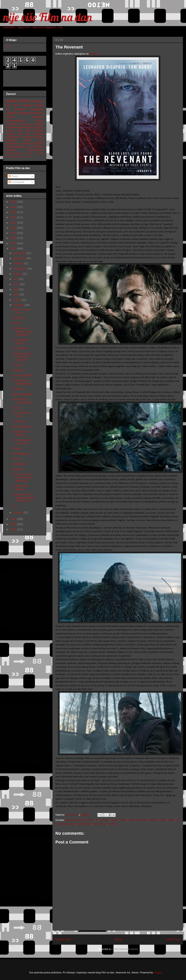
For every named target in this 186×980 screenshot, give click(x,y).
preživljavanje (84, 824)
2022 (14, 217)
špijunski (11, 140)
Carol (16, 459)
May (16, 289)
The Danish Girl (22, 426)
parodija (39, 137)
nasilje (163, 820)
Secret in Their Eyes (21, 311)
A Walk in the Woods (20, 488)
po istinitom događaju (25, 109)
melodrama (13, 124)
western (113, 824)
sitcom (40, 153)
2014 (14, 524)
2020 (14, 228)
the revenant (100, 824)
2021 (14, 223)
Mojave (17, 448)
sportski (25, 143)
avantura (105, 820)
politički (11, 113)
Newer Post (63, 939)
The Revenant (21, 454)
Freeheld (18, 370)
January (18, 512)
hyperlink (38, 134)
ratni (20, 134)
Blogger (158, 972)
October (18, 263)
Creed (16, 408)
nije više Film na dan (47, 17)
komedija (37, 101)
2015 (14, 519)
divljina (123, 820)
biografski (24, 113)
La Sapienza (20, 348)
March (17, 300)
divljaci (115, 820)
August (18, 274)
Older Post (173, 939)
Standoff (18, 389)
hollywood (142, 820)
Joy (15, 506)
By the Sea (19, 318)
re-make (30, 147)
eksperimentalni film (19, 153)
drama (132, 820)
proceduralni (13, 137)
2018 (14, 238)
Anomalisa (19, 421)
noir (28, 134)
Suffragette (19, 464)
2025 (14, 202)
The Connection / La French (23, 442)
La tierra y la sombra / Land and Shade (23, 331)
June (17, 284)
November (20, 258)
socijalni (27, 105)
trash (40, 121)
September (20, 269)
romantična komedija (19, 127)
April (16, 295)
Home (118, 939)
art (97, 820)
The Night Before (23, 375)
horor (16, 105)
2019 (14, 233)
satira (9, 131)
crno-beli (27, 137)
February (19, 305)
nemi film (26, 156)
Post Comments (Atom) (125, 949)
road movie (23, 131)
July (16, 279)
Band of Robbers (23, 394)
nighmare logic (14, 156)
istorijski (154, 820)
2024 (14, 207)
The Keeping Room (20, 341)
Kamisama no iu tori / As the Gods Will (22, 357)
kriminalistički (15, 121)
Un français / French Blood (22, 401)
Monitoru (94, 54)
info (8, 46)
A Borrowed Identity (20, 433)
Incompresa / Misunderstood (23, 382)
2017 (14, 243)
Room (16, 323)
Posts (13, 176)
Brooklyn (18, 469)
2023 (14, 212)
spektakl (38, 131)
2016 (14, 249)
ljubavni (26, 124)
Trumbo (17, 365)
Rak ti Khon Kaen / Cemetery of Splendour (23, 478)
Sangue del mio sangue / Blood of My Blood (23, 498)
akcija (39, 105)
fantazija (38, 124)
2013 (14, 529)
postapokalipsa (15, 147)
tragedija (38, 143)
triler (24, 101)
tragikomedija (35, 150)
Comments (16, 182)
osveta (171, 820)
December (20, 253)
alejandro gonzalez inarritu (80, 820)
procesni (28, 140)
